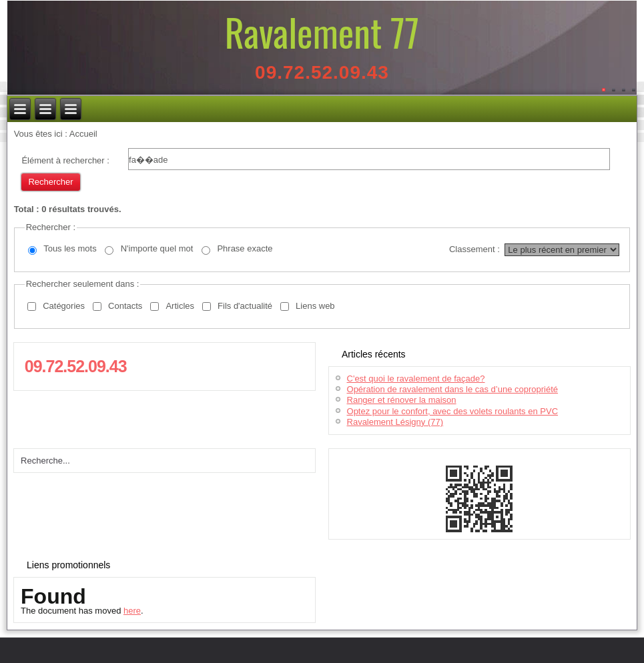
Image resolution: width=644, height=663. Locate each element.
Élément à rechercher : (65, 160)
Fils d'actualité (245, 306)
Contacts (125, 306)
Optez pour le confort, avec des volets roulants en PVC (453, 411)
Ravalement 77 (322, 32)
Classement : (474, 249)
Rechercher (50, 182)
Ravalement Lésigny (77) (395, 422)
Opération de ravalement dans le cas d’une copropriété (453, 389)
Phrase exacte (245, 248)
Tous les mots (70, 248)
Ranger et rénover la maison (402, 400)
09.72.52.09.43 (322, 72)
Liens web (315, 306)
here (132, 611)
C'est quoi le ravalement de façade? (416, 379)
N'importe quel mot (157, 248)
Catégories (64, 306)
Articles (180, 306)
